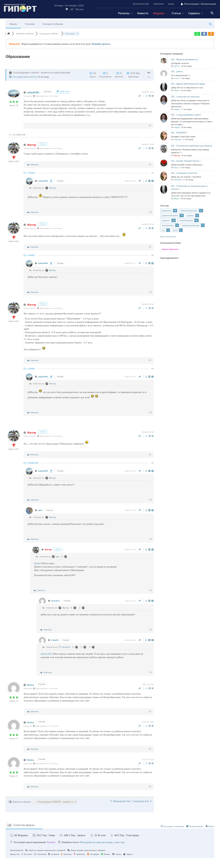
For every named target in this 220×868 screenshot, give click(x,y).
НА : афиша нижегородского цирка (188, 84)
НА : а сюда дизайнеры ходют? (186, 115)
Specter (177, 66)
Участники (30, 24)
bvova (35, 77)
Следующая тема (142, 801)
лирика (190, 215)
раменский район (170, 215)
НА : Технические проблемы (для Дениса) (192, 146)
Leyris (176, 78)
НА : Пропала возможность (184, 59)
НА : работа (177, 72)
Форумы (13, 24)
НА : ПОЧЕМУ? (179, 133)
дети (175, 230)
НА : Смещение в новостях (184, 173)
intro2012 (55, 601)
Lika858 (55, 640)
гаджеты (166, 220)
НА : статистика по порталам (185, 97)
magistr (177, 109)
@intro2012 (47, 654)
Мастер (32, 145)
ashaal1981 (33, 92)
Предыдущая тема (120, 801)
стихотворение (186, 220)
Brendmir (51, 842)
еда (163, 230)
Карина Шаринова (170, 249)
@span (38, 563)
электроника (168, 225)
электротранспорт (189, 211)
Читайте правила (101, 44)
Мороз (177, 90)
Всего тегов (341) (168, 237)
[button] (212, 13)
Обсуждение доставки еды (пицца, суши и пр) (102, 842)
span (40, 510)
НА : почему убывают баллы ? (186, 161)
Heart (176, 168)
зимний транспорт (191, 225)
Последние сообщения (53, 24)
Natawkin (178, 139)
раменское (167, 211)
